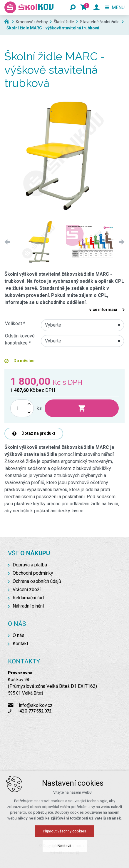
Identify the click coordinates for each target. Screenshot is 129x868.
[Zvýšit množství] (29, 404)
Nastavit (64, 846)
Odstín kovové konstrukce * (20, 339)
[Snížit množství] (29, 413)
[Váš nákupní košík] (85, 7)
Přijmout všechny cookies (64, 831)
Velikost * (15, 323)
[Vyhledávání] (73, 7)
